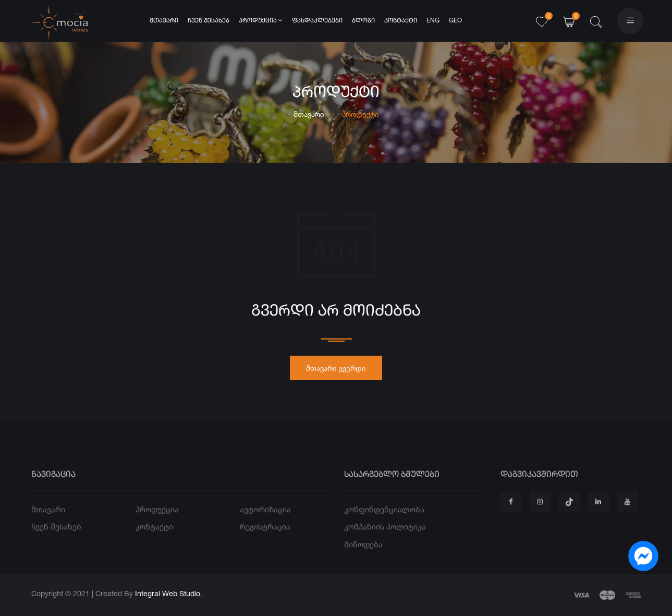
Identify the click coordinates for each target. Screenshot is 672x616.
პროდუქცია (261, 21)
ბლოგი (363, 21)
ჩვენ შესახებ (209, 21)
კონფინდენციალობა (384, 525)
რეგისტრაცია (265, 543)
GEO (455, 21)
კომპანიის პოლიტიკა (385, 543)
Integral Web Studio (168, 593)
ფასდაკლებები (317, 21)
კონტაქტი (401, 21)
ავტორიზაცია (265, 525)
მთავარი (164, 21)
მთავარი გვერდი (336, 372)
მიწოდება (363, 560)
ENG (433, 21)
